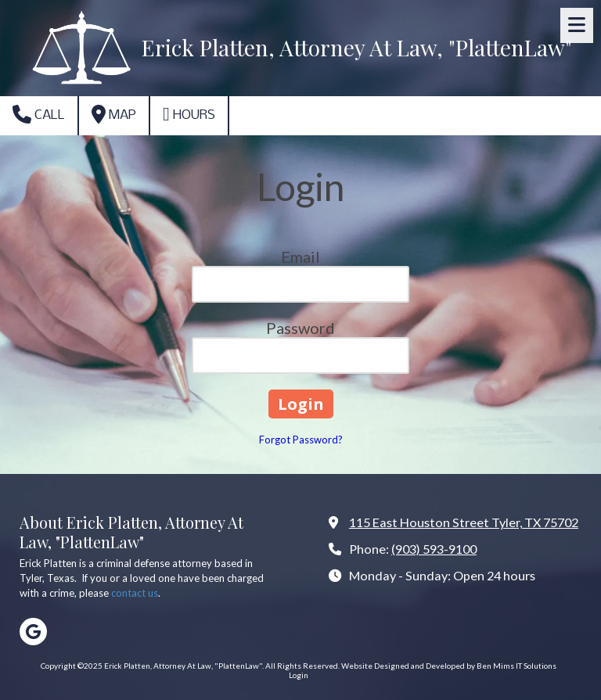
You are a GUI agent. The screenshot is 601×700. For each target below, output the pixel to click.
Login (299, 675)
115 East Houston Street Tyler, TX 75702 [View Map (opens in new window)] (464, 522)
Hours (189, 114)
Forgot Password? (301, 440)
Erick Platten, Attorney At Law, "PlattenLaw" (357, 47)
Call (39, 114)
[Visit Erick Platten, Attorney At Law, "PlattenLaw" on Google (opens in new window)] (33, 632)
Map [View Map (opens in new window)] (114, 114)
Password (300, 328)
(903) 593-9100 (434, 549)
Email (300, 257)
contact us (135, 593)
